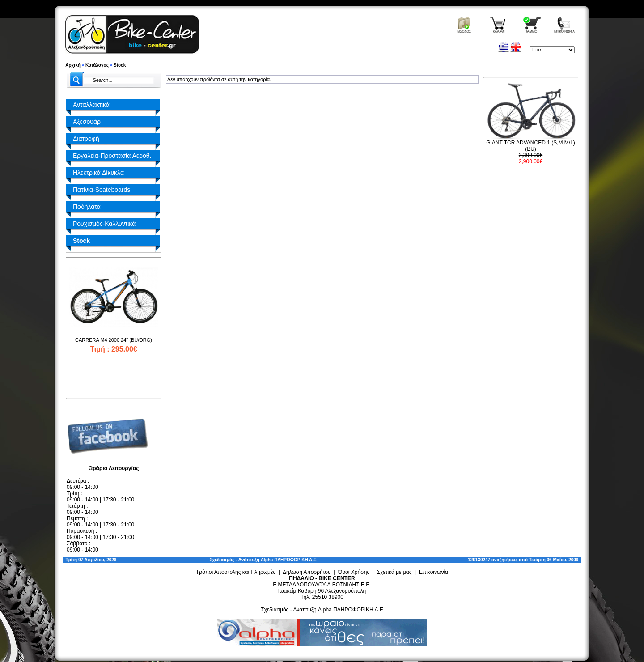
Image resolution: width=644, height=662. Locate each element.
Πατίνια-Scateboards (102, 190)
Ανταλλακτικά (91, 105)
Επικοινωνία (434, 572)
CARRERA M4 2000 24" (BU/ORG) (114, 340)
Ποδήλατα (87, 207)
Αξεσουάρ (87, 122)
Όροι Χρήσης (354, 572)
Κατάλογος (97, 65)
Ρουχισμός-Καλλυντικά (104, 224)
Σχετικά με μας (394, 572)
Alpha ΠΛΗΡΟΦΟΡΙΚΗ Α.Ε (289, 560)
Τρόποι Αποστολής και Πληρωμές (236, 572)
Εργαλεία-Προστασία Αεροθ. (112, 156)
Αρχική (73, 65)
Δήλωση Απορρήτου (307, 572)
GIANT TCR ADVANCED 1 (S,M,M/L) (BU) (531, 146)
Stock (120, 65)
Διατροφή (86, 139)
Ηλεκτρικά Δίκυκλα (98, 173)
